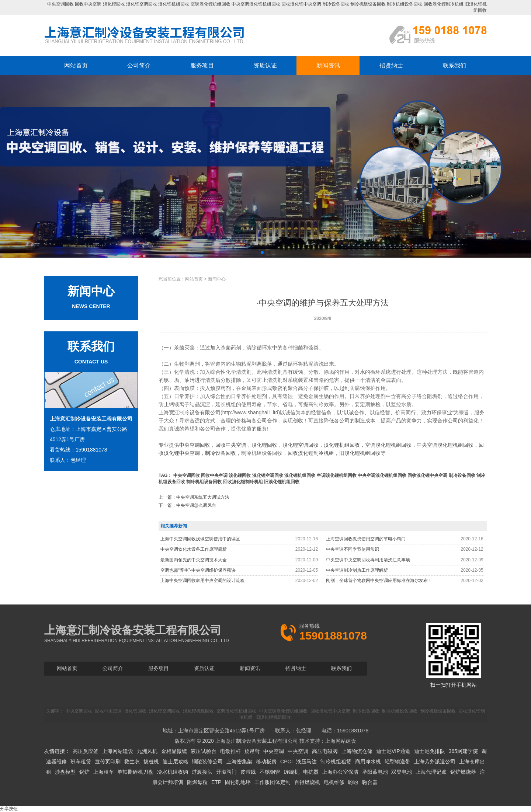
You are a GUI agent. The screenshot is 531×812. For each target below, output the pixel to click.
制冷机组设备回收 (368, 4)
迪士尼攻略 (176, 762)
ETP (216, 782)
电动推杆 (230, 751)
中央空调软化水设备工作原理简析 (194, 549)
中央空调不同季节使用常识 (353, 549)
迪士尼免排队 (430, 751)
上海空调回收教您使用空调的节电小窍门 (366, 539)
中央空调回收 (60, 4)
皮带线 (248, 772)
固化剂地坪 (238, 782)
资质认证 (265, 65)
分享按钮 (9, 809)
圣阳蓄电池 (375, 772)
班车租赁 (81, 762)
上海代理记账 (431, 772)
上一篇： (194, 497)
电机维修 (334, 782)
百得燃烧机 (307, 782)
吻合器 (370, 782)
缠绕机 (292, 772)
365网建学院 (463, 751)
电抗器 (311, 772)
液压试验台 (204, 751)
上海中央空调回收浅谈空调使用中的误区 (200, 539)
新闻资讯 (328, 65)
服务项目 (202, 65)
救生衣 (132, 762)
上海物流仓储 (357, 751)
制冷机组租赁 (336, 762)
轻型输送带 (398, 762)
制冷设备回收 (336, 4)
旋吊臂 (252, 751)
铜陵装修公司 (207, 762)
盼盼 (353, 782)
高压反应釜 (86, 751)
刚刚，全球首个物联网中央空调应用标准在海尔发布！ (379, 581)
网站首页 (76, 65)
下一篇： (187, 505)
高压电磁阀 (325, 751)
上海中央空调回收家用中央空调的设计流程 (202, 581)
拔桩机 (151, 762)
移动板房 (266, 762)
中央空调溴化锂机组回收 (256, 4)
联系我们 (454, 65)
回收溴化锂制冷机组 (444, 4)
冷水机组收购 (173, 772)
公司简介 (139, 65)
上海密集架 (239, 762)
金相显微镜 (174, 751)
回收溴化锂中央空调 (301, 4)
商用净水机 (368, 762)
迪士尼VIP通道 (393, 751)
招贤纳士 (391, 65)
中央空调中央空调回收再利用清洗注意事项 (368, 560)
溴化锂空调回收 (142, 4)
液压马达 (306, 762)
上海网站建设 (341, 741)
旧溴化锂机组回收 (282, 482)
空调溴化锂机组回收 (211, 4)
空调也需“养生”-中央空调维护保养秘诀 (198, 570)
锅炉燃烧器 (463, 772)
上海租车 (104, 772)
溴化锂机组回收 (174, 4)
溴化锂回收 (114, 4)
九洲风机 (147, 751)
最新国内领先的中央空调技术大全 (194, 560)
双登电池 (402, 772)
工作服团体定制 (273, 782)
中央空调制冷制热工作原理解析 (357, 570)
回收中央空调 (88, 4)
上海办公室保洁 (340, 772)
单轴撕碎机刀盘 (135, 772)
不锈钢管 (270, 772)
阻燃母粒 (197, 782)
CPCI (286, 762)
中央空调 (274, 751)
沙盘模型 (65, 772)
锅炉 (84, 772)
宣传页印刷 (108, 762)
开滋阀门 (226, 772)
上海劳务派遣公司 (435, 762)
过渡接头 (202, 772)
